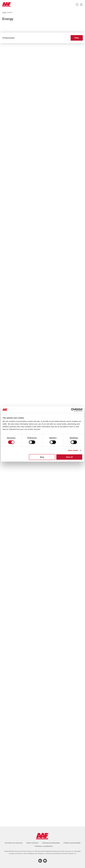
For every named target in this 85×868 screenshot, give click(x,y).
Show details (73, 450)
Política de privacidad (72, 843)
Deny (42, 457)
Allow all (69, 457)
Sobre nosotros (32, 843)
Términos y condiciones (43, 846)
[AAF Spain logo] (7, 4)
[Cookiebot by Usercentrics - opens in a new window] (73, 410)
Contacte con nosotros (14, 843)
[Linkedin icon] (40, 861)
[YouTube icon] (45, 861)
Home (4, 13)
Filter (77, 38)
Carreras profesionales (51, 843)
